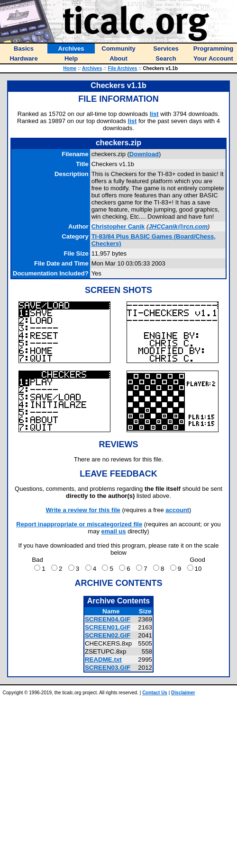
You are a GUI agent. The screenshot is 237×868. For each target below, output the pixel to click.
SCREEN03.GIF (108, 668)
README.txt (103, 660)
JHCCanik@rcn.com (178, 226)
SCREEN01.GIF (108, 627)
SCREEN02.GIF (108, 635)
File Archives (122, 68)
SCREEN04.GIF (108, 619)
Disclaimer (183, 693)
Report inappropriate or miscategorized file (79, 524)
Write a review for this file (83, 510)
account (177, 510)
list (154, 114)
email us (114, 531)
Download (144, 154)
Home (70, 68)
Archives (92, 68)
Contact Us (155, 693)
